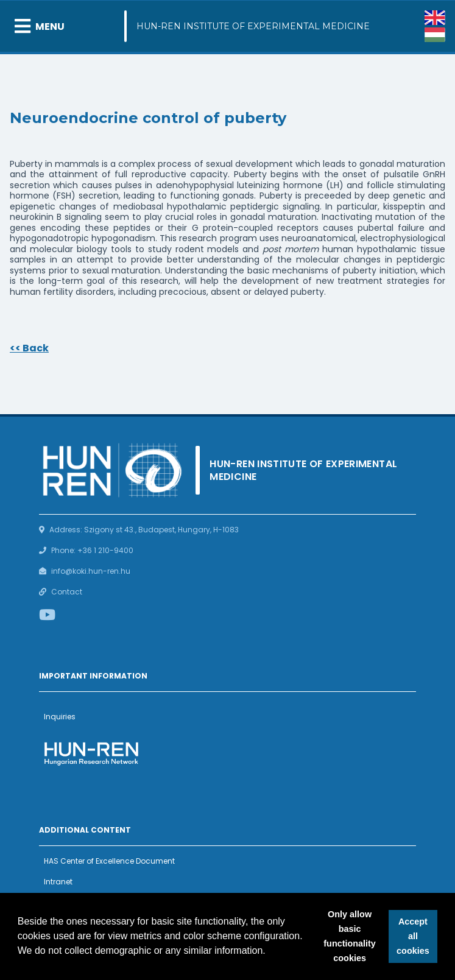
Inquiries (60, 717)
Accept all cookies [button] (413, 936)
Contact (67, 592)
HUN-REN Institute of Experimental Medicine (253, 26)
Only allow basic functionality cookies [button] (350, 936)
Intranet (58, 882)
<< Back (29, 348)
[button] (270, 952)
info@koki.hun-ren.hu (91, 571)
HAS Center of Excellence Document (109, 861)
